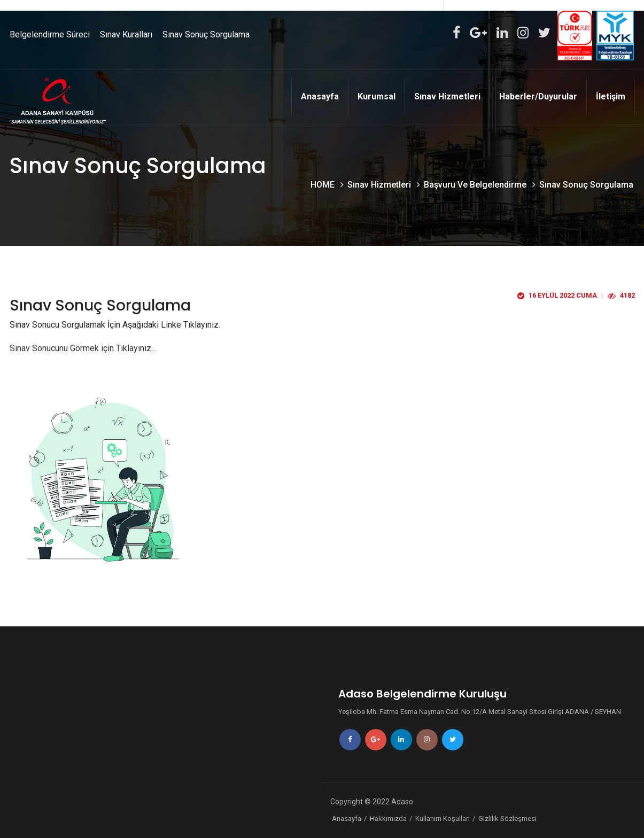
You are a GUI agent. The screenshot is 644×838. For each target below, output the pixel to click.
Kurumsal (377, 96)
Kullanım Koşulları (443, 818)
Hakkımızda (388, 818)
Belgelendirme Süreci (50, 34)
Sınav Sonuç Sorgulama (206, 34)
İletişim (611, 96)
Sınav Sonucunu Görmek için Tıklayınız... (83, 348)
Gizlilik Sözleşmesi (507, 818)
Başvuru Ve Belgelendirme (476, 185)
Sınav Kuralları (126, 34)
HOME (324, 185)
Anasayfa (320, 96)
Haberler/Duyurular (538, 96)
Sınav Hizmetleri (447, 96)
